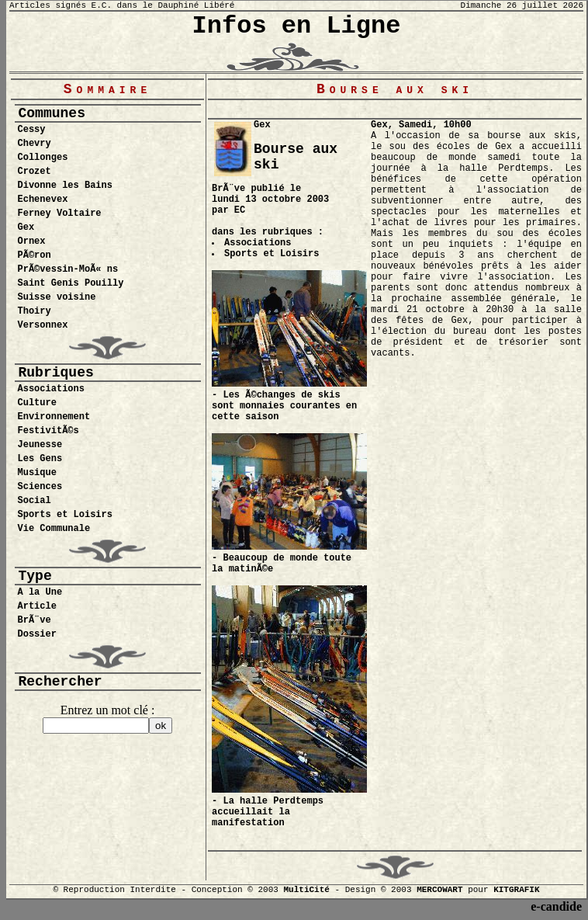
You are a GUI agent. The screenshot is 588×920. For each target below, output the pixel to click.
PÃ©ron (35, 255)
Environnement (54, 417)
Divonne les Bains (65, 186)
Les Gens (40, 459)
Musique (37, 473)
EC (240, 210)
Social (35, 501)
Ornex (32, 241)
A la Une (40, 592)
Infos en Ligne (297, 26)
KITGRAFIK (516, 890)
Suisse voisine (57, 297)
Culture (37, 403)
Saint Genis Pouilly (71, 283)
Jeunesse (40, 445)
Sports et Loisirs (65, 515)
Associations (51, 389)
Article (37, 606)
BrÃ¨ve (35, 620)
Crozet (35, 172)
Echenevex (43, 200)
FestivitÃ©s (48, 431)
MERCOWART (439, 890)
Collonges (43, 158)
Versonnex (43, 325)
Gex (26, 227)
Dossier (37, 634)
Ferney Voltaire (60, 214)
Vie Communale (54, 529)
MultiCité (306, 890)
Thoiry (35, 311)
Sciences (40, 487)
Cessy (32, 130)
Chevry (35, 144)
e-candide (556, 906)
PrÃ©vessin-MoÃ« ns (68, 269)
